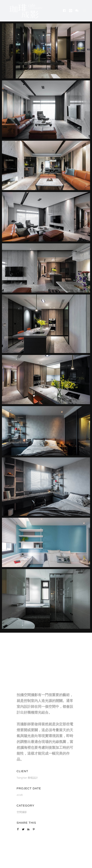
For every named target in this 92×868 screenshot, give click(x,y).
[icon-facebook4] (65, 11)
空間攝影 (22, 812)
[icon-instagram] (72, 11)
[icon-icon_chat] (77, 11)
